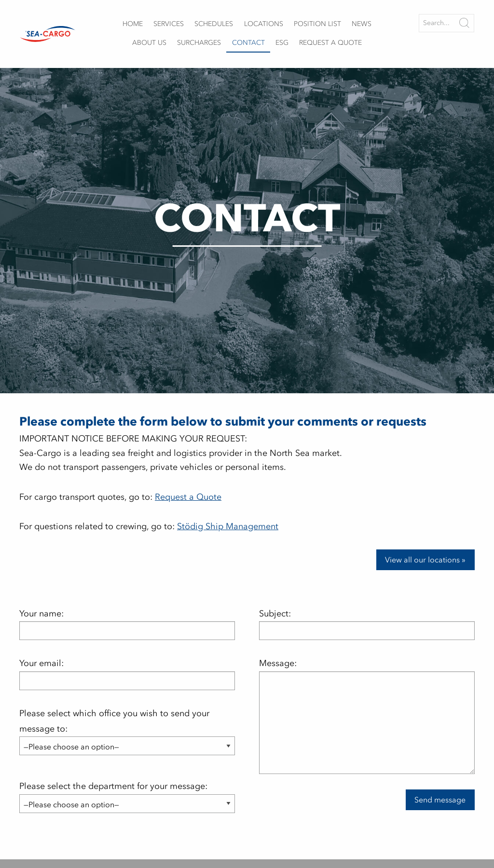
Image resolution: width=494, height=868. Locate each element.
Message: (367, 716)
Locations (264, 24)
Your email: (127, 674)
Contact (248, 43)
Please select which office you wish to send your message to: (127, 730)
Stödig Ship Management (228, 526)
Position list (317, 24)
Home (133, 24)
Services (169, 24)
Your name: (127, 624)
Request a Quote (188, 497)
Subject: (367, 624)
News (362, 24)
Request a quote (330, 43)
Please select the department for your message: (127, 795)
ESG (282, 43)
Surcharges (199, 43)
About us (149, 43)
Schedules (214, 24)
